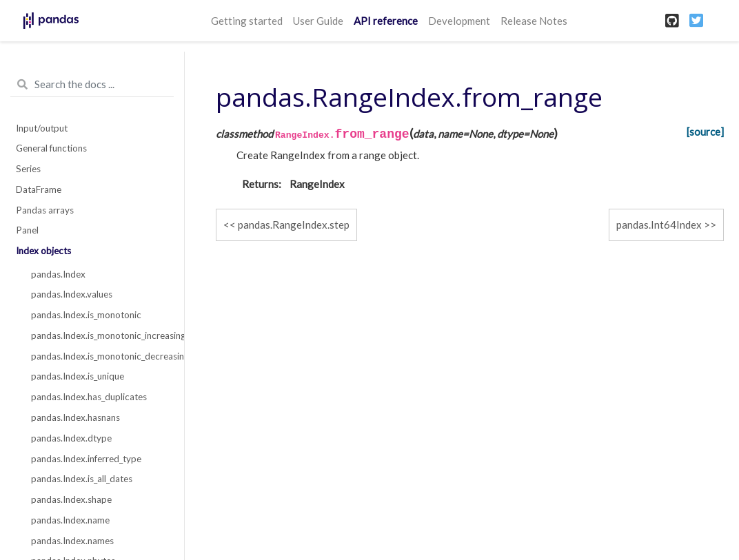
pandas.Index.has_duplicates (89, 397)
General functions (51, 148)
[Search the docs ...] (92, 85)
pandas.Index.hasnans (75, 417)
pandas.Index (58, 274)
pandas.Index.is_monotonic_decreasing (100, 356)
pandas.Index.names (72, 541)
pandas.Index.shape (71, 499)
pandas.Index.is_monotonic (86, 315)
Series (28, 169)
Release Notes (534, 21)
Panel (27, 230)
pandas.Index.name (70, 520)
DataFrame (39, 189)
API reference (386, 21)
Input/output (42, 128)
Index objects (43, 251)
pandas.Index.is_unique (78, 376)
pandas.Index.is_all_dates (82, 479)
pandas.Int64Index (659, 225)
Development (459, 21)
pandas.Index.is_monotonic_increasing (100, 335)
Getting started (247, 21)
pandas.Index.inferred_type (86, 459)
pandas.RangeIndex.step (294, 225)
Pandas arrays (45, 210)
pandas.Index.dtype (71, 438)
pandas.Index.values (72, 294)
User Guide (318, 21)
